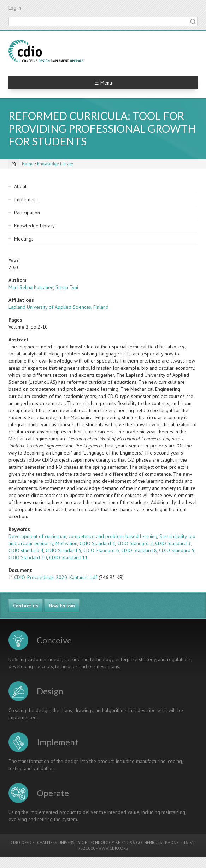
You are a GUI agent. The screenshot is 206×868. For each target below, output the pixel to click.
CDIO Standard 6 (101, 550)
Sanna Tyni (67, 287)
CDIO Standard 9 (177, 550)
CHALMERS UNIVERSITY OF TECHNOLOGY (75, 842)
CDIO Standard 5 (63, 550)
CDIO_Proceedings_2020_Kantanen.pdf (56, 577)
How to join (62, 606)
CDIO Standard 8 (139, 550)
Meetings (24, 239)
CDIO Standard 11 (68, 557)
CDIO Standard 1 (97, 543)
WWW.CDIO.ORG (113, 848)
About (20, 186)
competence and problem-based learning (113, 536)
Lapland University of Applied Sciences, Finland (58, 307)
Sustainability (173, 536)
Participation (27, 213)
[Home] (14, 164)
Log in (15, 8)
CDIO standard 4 (26, 550)
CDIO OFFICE (22, 842)
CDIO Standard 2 (135, 543)
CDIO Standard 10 (28, 557)
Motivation (66, 543)
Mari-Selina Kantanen (31, 287)
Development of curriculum (37, 536)
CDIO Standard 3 (173, 543)
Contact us (26, 606)
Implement (26, 199)
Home (28, 164)
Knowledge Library (55, 164)
